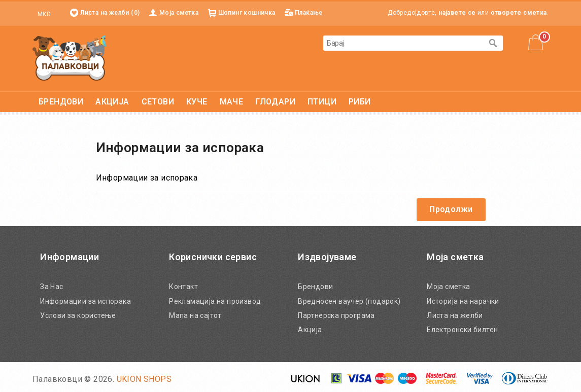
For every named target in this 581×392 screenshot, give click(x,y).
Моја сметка (179, 13)
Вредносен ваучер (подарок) (349, 301)
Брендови (315, 287)
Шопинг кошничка (247, 13)
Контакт (183, 287)
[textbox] (403, 43)
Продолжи (451, 209)
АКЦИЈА (112, 102)
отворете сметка (519, 13)
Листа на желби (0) (110, 13)
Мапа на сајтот (195, 315)
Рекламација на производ (215, 301)
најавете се (457, 13)
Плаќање (309, 13)
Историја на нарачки (463, 301)
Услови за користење (78, 315)
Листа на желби (455, 315)
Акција (310, 330)
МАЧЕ (232, 102)
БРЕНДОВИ (61, 102)
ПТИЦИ (322, 102)
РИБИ (360, 102)
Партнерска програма (336, 315)
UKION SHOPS (144, 379)
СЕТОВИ (158, 102)
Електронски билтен (462, 330)
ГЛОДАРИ (275, 102)
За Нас (52, 287)
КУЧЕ (197, 102)
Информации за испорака (86, 301)
